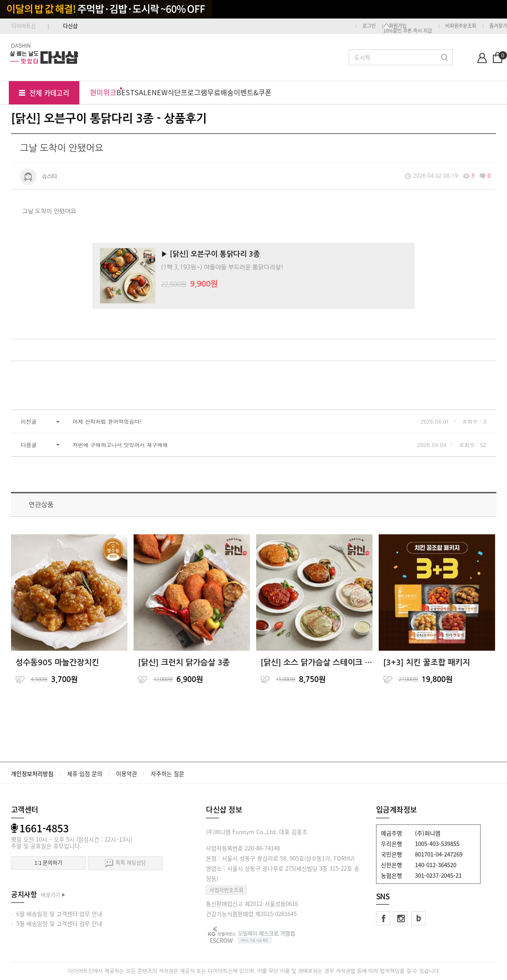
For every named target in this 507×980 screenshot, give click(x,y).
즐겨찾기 (498, 26)
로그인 (369, 26)
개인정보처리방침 (32, 773)
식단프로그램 (187, 92)
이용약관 (127, 773)
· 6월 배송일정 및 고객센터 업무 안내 (57, 914)
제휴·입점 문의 (85, 773)
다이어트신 (24, 26)
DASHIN (21, 45)
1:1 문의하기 (48, 863)
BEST (125, 92)
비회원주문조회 (461, 26)
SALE (143, 92)
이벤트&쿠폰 (253, 92)
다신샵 (70, 26)
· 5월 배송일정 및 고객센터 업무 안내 (57, 923)
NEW (160, 92)
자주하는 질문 (168, 773)
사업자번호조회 (226, 890)
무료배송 (220, 92)
